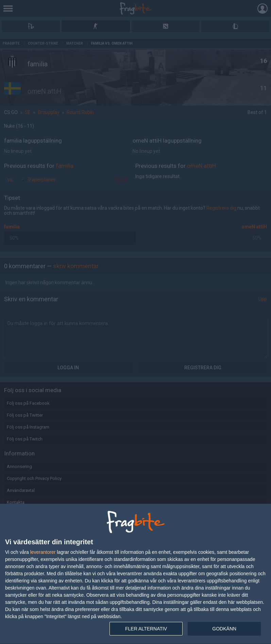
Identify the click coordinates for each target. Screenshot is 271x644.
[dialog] (135, 574)
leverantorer (43, 552)
